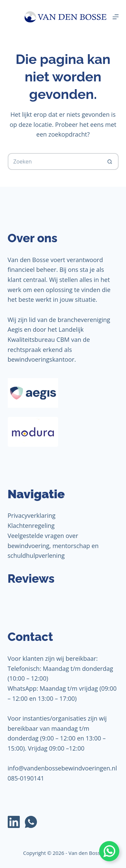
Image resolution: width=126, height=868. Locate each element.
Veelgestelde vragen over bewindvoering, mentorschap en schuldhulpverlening (53, 546)
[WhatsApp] (31, 822)
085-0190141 (26, 778)
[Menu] (116, 17)
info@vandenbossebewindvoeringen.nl (62, 768)
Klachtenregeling (31, 526)
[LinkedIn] (14, 822)
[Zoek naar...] (55, 161)
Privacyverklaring (32, 515)
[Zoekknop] (110, 161)
